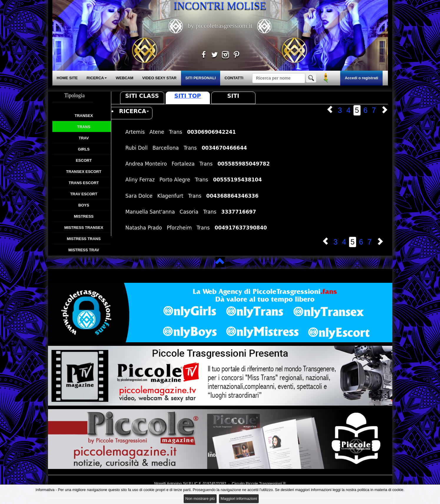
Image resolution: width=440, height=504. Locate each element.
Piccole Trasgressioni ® (266, 484)
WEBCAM (124, 78)
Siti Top (187, 96)
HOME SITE (67, 78)
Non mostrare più (200, 499)
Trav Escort (84, 194)
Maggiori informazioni (239, 499)
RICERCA (97, 78)
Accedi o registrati (361, 78)
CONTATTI (234, 78)
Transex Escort (84, 172)
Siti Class (142, 96)
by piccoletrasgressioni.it (220, 25)
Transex (84, 116)
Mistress (84, 216)
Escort (84, 160)
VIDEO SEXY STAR (159, 78)
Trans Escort (84, 183)
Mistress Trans (84, 239)
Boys (84, 205)
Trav (84, 138)
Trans (84, 127)
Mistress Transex (84, 228)
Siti (233, 96)
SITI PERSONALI (201, 78)
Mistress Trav (84, 250)
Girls (84, 149)
